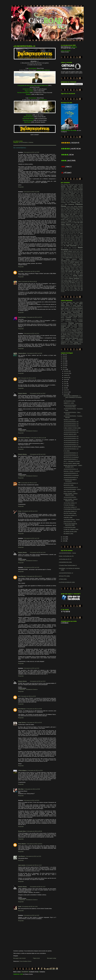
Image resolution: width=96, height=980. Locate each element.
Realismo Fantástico (70, 337)
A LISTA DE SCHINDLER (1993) (67, 582)
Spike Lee (70, 276)
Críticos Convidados (78, 320)
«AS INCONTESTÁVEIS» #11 (71, 445)
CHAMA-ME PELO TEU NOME (69, 130)
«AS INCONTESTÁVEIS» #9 (71, 453)
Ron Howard (69, 271)
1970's (72, 304)
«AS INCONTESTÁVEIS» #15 (71, 436)
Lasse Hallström (74, 243)
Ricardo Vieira (22, 831)
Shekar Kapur (73, 274)
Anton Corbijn (80, 193)
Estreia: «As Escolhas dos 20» (66, 556)
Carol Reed (76, 199)
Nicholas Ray (77, 255)
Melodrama (80, 329)
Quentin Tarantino (75, 262)
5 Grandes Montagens (69, 505)
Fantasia (70, 325)
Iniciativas (31, 142)
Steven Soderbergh (65, 279)
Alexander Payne (75, 188)
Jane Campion (77, 228)
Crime (63, 320)
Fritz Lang (75, 218)
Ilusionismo (80, 327)
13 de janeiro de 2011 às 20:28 (34, 353)
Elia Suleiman (67, 213)
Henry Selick (75, 224)
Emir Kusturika (74, 213)
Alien (70, 308)
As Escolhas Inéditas (69, 311)
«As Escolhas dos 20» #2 (65, 559)
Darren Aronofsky (78, 206)
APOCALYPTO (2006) (64, 576)
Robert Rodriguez (71, 268)
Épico (75, 344)
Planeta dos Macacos (70, 336)
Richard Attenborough (69, 264)
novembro (67, 373)
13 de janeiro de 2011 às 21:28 (38, 438)
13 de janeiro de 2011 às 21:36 (38, 454)
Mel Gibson (71, 250)
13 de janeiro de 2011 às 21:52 (31, 567)
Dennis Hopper (69, 211)
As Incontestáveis (23, 142)
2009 (64, 539)
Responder (21, 187)
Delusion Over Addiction (43, 70)
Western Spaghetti (69, 344)
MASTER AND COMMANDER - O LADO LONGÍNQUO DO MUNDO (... (73, 397)
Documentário (64, 323)
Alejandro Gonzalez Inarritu (69, 187)
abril (65, 388)
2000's (63, 305)
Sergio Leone (79, 273)
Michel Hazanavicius (77, 253)
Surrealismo (80, 341)
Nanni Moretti (64, 255)
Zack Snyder (70, 290)
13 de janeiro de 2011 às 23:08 (34, 709)
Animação (74, 308)
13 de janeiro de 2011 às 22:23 (38, 681)
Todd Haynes (66, 284)
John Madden (74, 235)
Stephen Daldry (64, 277)
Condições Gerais (34, 972)
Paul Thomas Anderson (69, 259)
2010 (64, 537)
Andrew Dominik (64, 191)
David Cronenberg (71, 208)
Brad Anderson (72, 197)
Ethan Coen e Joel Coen (68, 214)
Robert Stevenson (79, 268)
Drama (71, 323)
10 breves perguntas (66, 302)
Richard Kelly (77, 264)
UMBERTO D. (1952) (69, 403)
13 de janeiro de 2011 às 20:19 (34, 317)
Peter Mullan (78, 261)
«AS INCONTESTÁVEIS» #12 (71, 443)
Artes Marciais (67, 310)
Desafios (81, 321)
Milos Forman (67, 254)
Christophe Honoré (65, 202)
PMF (19, 483)
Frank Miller (77, 217)
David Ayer (63, 208)
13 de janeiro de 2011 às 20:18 (29, 282)
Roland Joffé (76, 270)
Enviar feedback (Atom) (26, 961)
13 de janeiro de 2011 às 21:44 (30, 511)
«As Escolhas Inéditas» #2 (70, 515)
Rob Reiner (67, 266)
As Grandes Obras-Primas (72, 312)
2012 (64, 367)
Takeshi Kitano (75, 280)
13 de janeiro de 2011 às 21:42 (29, 483)
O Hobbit (74, 332)
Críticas (68, 320)
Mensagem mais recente (19, 958)
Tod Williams (78, 283)
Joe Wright (78, 232)
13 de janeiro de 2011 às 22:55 (28, 696)
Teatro (68, 342)
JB (19, 378)
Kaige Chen (73, 240)
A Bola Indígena (22, 770)
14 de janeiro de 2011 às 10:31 (33, 856)
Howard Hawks (70, 226)
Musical (74, 330)
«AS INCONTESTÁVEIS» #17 (71, 430)
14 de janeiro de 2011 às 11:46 (30, 906)
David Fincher (79, 208)
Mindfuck (63, 330)
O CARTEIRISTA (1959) (69, 527)
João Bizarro (22, 856)
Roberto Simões (23, 393)
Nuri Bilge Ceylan (77, 257)
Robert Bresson (80, 266)
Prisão (81, 336)
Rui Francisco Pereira (24, 438)
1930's (77, 302)
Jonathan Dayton (74, 237)
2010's (68, 305)
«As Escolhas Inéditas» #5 (70, 503)
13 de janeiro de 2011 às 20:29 (28, 378)
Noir (66, 332)
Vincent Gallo (80, 285)
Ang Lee (71, 192)
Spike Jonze (64, 276)
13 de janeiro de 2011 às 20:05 (31, 152)
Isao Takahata (68, 227)
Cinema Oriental (73, 316)
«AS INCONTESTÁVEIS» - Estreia (72, 489)
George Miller (72, 220)
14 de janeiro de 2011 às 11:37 (38, 887)
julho (65, 382)
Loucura (69, 329)
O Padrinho (79, 332)
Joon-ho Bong (68, 238)
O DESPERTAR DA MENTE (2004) (72, 447)
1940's (81, 302)
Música (78, 330)
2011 (64, 369)
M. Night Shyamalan (70, 246)
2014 (64, 363)
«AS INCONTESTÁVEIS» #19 (71, 424)
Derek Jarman (75, 211)
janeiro (66, 394)
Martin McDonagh (73, 248)
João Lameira (22, 865)
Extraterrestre (64, 325)
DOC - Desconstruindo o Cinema (69, 321)
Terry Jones (80, 281)
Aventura (81, 314)
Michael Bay (77, 250)
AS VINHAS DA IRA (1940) (70, 532)
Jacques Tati (76, 227)
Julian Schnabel (72, 239)
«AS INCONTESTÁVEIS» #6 (71, 469)
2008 (64, 541)
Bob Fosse (67, 197)
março (66, 390)
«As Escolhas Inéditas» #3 (70, 511)
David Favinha (22, 317)
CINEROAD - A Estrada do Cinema (28, 431)
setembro (66, 377)
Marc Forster (80, 246)
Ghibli (70, 221)
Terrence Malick (68, 281)
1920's (74, 302)
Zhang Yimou (77, 290)
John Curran (77, 234)
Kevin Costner (68, 242)
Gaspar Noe (80, 218)
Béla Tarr (63, 199)
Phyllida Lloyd (67, 262)
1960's (67, 304)
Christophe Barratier (78, 201)
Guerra (67, 327)
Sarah (20, 906)
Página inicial (36, 958)
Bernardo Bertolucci (70, 196)
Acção (67, 308)
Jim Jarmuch (67, 232)
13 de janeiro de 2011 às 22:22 (31, 668)
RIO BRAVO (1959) (68, 534)
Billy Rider (21, 789)
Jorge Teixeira (22, 723)
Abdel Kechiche (71, 184)
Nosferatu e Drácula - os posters (72, 471)
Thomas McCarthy (65, 282)
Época (79, 344)
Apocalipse (80, 308)
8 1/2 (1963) (67, 451)
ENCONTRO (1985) (69, 485)
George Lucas (65, 220)
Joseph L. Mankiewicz (76, 238)
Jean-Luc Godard (74, 230)
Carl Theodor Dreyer (70, 199)
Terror (72, 342)
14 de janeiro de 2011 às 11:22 (34, 865)
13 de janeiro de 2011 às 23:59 (32, 789)
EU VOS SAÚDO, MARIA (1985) (72, 463)
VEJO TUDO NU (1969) (69, 492)
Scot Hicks (68, 273)
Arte (62, 310)
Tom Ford (72, 284)
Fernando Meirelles (74, 216)
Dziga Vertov (71, 212)
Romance (75, 338)
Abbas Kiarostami (64, 184)
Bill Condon (78, 196)
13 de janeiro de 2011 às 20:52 (38, 393)
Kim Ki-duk (73, 242)
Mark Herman (64, 248)
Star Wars (70, 341)
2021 (64, 355)
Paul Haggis (80, 258)
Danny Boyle (70, 206)
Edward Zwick (77, 212)
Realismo (63, 337)
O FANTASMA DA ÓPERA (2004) (72, 509)
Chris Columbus (69, 201)
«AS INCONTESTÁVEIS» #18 (71, 426)
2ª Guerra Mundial (76, 305)
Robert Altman (73, 266)
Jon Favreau (67, 237)
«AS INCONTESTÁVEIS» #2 (71, 487)
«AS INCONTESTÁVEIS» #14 (71, 438)
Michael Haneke (68, 251)
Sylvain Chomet (68, 280)
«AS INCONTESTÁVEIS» (70, 497)
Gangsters (64, 326)
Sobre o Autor (17, 972)
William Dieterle (69, 288)
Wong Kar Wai (79, 289)
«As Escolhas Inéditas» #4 (70, 507)
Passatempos (74, 334)
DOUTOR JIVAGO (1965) (70, 513)
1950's (63, 304)
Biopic (64, 315)
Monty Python (74, 254)
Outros (69, 334)
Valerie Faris (67, 285)
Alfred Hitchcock (69, 189)
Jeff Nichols (78, 231)
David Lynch (70, 209)
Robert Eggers (64, 268)
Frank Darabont (71, 217)
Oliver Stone (69, 258)
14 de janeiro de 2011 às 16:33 (31, 915)
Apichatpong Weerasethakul (67, 195)
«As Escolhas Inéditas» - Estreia (72, 520)
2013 (64, 365)
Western (63, 344)
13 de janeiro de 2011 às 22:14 (34, 576)
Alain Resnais (70, 186)
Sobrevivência (64, 341)
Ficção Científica (78, 325)
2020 (64, 357)
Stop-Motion (75, 341)
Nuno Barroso (22, 576)
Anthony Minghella (70, 193)
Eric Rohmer (80, 213)
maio (65, 386)
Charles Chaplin (76, 200)
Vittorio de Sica (64, 286)
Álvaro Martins (22, 844)
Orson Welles (75, 258)
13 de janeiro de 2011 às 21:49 (38, 552)
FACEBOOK (25, 972)
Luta (72, 329)
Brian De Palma (79, 197)
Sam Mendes (77, 271)
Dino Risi (81, 211)
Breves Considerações (77, 315)
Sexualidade (80, 340)
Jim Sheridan (73, 232)
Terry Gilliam (75, 281)
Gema (20, 511)
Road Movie (69, 338)
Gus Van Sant (79, 223)
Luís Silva (21, 271)
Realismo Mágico (79, 337)
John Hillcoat (67, 235)
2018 (64, 359)
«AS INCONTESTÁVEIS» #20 (71, 422)
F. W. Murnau (80, 215)
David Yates (77, 209)
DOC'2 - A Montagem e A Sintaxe (72, 461)
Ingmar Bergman (77, 226)
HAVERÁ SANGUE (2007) (70, 434)
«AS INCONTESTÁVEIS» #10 (71, 449)
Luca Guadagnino (69, 244)
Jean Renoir (67, 230)
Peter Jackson (71, 261)
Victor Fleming (73, 285)
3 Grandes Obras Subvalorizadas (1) (68, 565)
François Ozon (69, 218)
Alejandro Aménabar (78, 186)
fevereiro (66, 392)
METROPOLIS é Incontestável (71, 457)
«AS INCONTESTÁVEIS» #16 (71, 432)
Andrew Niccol (70, 191)
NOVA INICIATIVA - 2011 (70, 522)
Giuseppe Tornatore (76, 221)
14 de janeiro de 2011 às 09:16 (34, 844)
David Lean (64, 209)
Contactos (42, 972)
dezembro (67, 371)
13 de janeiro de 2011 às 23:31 (34, 723)
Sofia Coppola (80, 274)
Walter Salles (71, 286)
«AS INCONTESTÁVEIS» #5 (71, 473)
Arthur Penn (77, 195)
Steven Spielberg (74, 278)
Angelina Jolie (76, 192)
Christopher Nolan (75, 202)
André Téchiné (76, 191)
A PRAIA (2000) (63, 579)
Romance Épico (70, 340)
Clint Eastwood (69, 204)
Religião (63, 338)
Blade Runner (69, 315)
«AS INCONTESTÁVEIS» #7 (71, 459)
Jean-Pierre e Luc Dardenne (70, 231)
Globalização (74, 326)
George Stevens (64, 221)
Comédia (68, 318)
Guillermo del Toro (70, 223)
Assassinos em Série (73, 314)
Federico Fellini (65, 216)
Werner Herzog (77, 286)
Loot (19, 282)
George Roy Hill (79, 220)
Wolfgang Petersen (70, 289)
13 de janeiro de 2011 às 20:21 (31, 333)
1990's (81, 304)
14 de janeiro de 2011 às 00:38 (34, 831)
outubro (66, 375)
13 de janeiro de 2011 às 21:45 (31, 538)
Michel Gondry (69, 253)
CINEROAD (16, 974)
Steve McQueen (79, 277)
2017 (64, 361)
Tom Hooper (77, 284)
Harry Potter (74, 327)
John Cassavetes (70, 234)
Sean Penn (73, 273)
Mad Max (75, 329)
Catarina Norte (22, 353)
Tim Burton (72, 282)
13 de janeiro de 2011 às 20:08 (32, 271)
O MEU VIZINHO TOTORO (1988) (72, 428)
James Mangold (69, 228)
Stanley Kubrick (78, 276)
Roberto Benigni (75, 269)
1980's (76, 304)
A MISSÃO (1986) (68, 518)
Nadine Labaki (80, 254)
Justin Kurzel (67, 240)
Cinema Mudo (64, 316)
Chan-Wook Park (69, 200)
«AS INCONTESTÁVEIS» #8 (71, 455)
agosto (66, 379)
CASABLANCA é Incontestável (71, 475)
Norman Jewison (70, 257)
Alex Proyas (68, 188)
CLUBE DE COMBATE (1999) (71, 529)
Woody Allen (64, 290)
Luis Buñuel (75, 244)
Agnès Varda (78, 184)
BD (62, 315)
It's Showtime (43, 100)
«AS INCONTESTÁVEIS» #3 (71, 483)
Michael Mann (76, 251)
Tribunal (81, 342)
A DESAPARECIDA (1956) (65, 562)
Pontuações (77, 336)
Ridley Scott (77, 265)
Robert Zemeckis (66, 269)
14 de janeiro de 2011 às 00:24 (31, 800)
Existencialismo (79, 323)
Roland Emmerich (69, 270)
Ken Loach (78, 240)
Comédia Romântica (78, 318)
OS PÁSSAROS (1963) (69, 401)
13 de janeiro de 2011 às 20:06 (31, 192)
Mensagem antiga (52, 958)
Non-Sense (70, 332)
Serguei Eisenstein (65, 274)
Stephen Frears (72, 277)
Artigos (73, 310)
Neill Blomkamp (70, 255)
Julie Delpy (78, 239)
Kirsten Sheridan (79, 242)
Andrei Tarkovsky (78, 189)
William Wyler (77, 288)
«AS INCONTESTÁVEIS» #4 (24, 46)
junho (65, 384)
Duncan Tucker (64, 212)
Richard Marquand (69, 265)
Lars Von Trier (65, 243)
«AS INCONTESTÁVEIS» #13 (71, 441)
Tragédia (76, 342)
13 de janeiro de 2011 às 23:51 (35, 770)
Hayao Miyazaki (66, 224)
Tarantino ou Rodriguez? (70, 420)
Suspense (63, 342)
